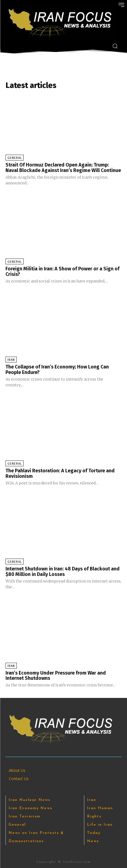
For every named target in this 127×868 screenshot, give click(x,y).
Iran (11, 360)
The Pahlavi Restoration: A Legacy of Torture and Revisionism (60, 473)
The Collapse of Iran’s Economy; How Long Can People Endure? (57, 370)
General (15, 158)
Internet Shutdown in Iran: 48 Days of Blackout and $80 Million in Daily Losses (63, 572)
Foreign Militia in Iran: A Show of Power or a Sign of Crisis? (63, 271)
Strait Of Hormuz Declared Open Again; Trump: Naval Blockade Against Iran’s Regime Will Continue (63, 168)
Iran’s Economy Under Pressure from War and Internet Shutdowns (56, 676)
